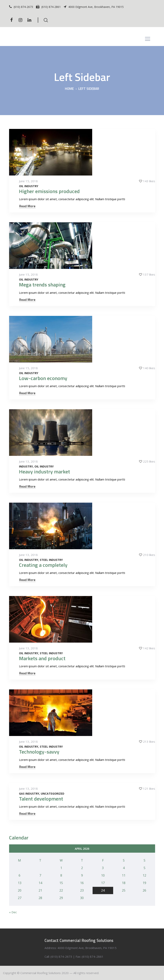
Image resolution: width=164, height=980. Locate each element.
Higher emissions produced (49, 191)
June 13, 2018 (28, 461)
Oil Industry (29, 186)
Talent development (41, 799)
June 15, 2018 (28, 181)
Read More (27, 206)
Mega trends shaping (42, 285)
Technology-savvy (39, 752)
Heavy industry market (45, 472)
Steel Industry (51, 560)
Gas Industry (29, 794)
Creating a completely (43, 565)
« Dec (13, 912)
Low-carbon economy (43, 378)
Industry (26, 467)
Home (69, 89)
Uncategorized (53, 794)
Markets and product (42, 658)
